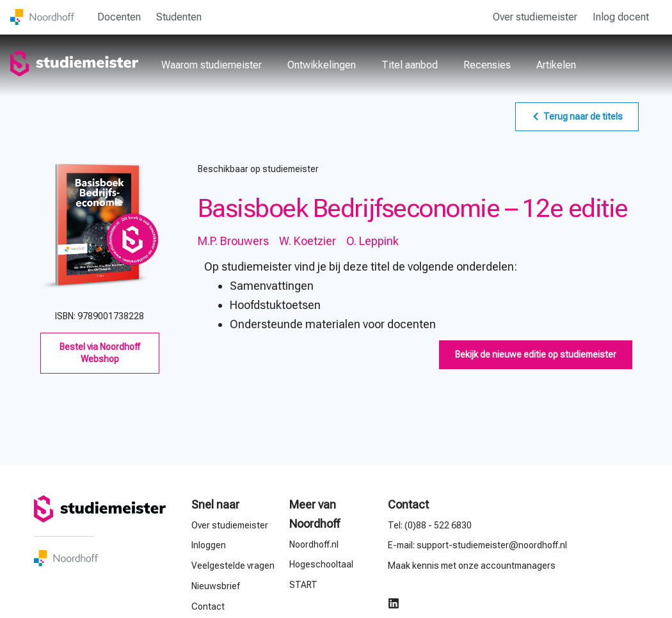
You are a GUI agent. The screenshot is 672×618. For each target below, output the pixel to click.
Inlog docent (621, 17)
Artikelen (556, 65)
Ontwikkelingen (322, 65)
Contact (408, 504)
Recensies (487, 65)
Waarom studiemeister (212, 65)
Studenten (179, 17)
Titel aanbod (410, 65)
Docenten (119, 17)
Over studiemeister (535, 17)
